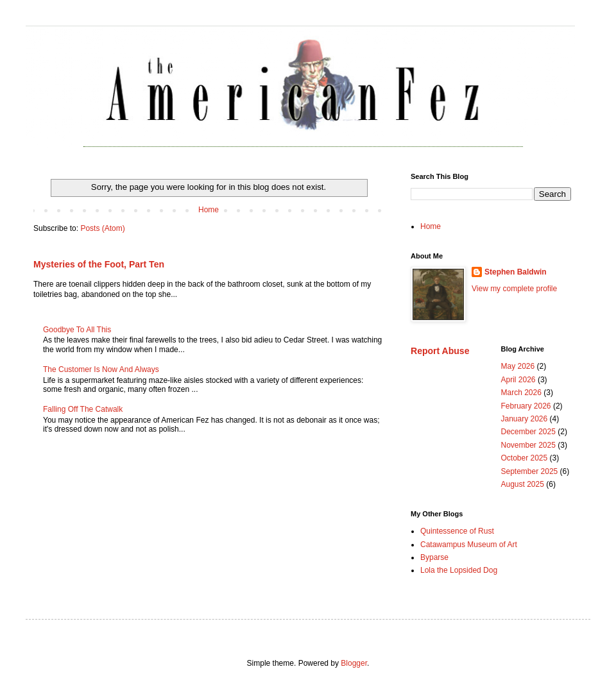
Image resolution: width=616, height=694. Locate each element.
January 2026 (525, 419)
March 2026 (521, 393)
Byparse (434, 557)
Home (209, 210)
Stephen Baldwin (516, 272)
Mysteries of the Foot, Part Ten (99, 264)
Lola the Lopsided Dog (459, 570)
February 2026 (526, 406)
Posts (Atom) (102, 228)
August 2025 (523, 484)
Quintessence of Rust (457, 531)
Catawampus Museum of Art (469, 545)
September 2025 (530, 471)
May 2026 (518, 366)
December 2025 (528, 432)
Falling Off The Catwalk (83, 409)
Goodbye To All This (77, 330)
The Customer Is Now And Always (101, 369)
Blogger (354, 663)
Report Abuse (440, 351)
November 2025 (528, 445)
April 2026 (518, 380)
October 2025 (525, 458)
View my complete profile (514, 289)
